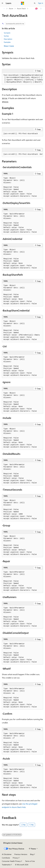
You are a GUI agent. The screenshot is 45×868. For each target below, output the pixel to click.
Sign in (41, 3)
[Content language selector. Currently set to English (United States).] (13, 843)
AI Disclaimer (7, 854)
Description (8, 39)
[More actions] (41, 9)
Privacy (15, 858)
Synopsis (7, 33)
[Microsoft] (23, 3)
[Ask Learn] (37, 9)
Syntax (6, 36)
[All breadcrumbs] (4, 9)
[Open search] (35, 3)
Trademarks (6, 865)
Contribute (6, 858)
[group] (22, 79)
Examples (7, 42)
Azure (11, 8)
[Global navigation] (2, 3)
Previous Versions (21, 854)
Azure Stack (21, 8)
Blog (32, 854)
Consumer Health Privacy (11, 861)
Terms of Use (30, 861)
